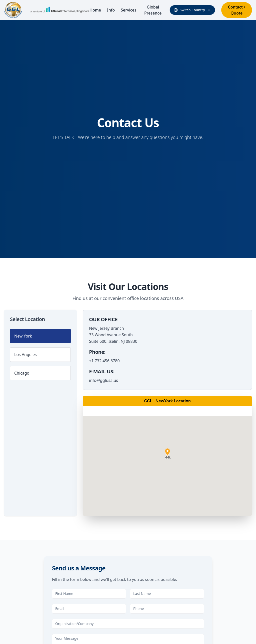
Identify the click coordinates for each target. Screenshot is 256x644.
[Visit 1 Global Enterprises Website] (60, 10)
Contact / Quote (237, 10)
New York (23, 336)
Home (95, 10)
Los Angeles (25, 355)
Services (128, 10)
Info (111, 10)
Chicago (22, 373)
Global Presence (153, 10)
